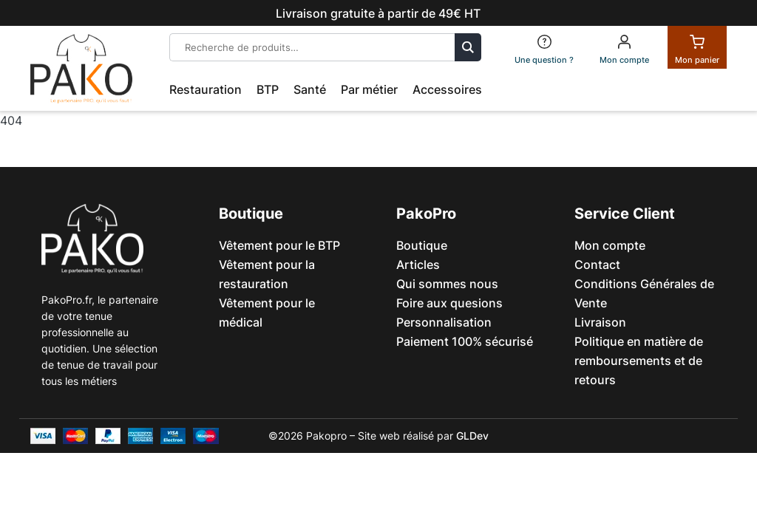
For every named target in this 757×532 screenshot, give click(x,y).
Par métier (369, 89)
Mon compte (610, 245)
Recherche (468, 47)
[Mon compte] (624, 47)
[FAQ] (544, 47)
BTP (268, 89)
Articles (418, 265)
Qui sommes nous (447, 284)
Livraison (600, 322)
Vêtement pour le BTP (279, 245)
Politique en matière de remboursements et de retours (639, 361)
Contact (597, 265)
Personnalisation (444, 322)
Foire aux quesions (449, 303)
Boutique (422, 245)
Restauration (206, 89)
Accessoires (447, 89)
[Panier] (697, 47)
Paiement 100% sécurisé (465, 341)
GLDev (472, 436)
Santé (310, 89)
